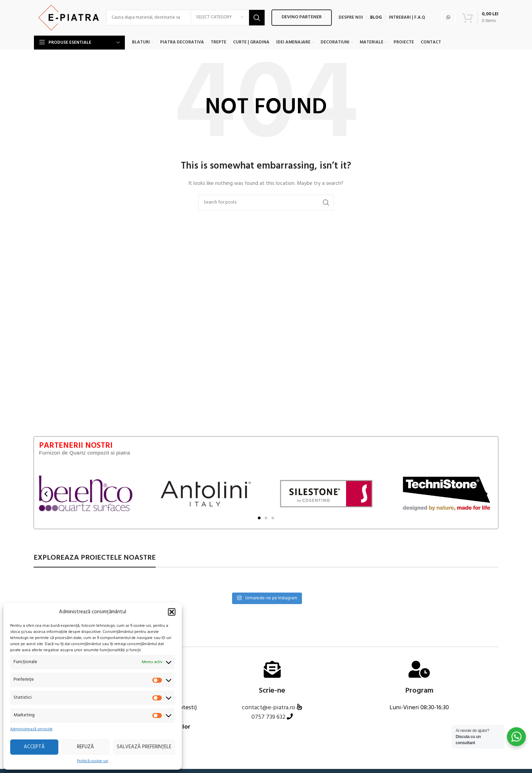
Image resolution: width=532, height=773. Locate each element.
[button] (172, 612)
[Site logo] (67, 21)
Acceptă (34, 747)
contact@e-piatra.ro (269, 714)
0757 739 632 (268, 724)
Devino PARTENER (303, 20)
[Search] (187, 20)
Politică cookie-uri (93, 761)
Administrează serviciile (31, 729)
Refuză (85, 747)
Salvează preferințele (144, 747)
